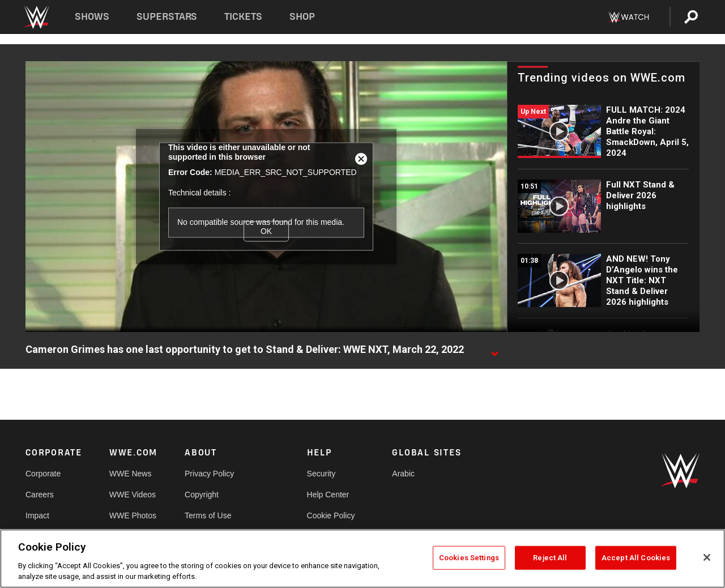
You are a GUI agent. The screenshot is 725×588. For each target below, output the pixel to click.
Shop (302, 17)
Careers (40, 495)
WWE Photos (133, 515)
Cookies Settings (469, 558)
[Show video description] (494, 350)
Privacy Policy (209, 474)
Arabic (403, 474)
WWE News (131, 474)
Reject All (550, 558)
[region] (362, 559)
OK (266, 231)
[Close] (707, 557)
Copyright (202, 495)
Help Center (328, 495)
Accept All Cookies (636, 558)
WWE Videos (133, 495)
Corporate (43, 474)
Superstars (167, 17)
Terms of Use (208, 515)
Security (321, 474)
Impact (37, 515)
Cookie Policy (331, 515)
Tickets (243, 17)
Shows (92, 17)
